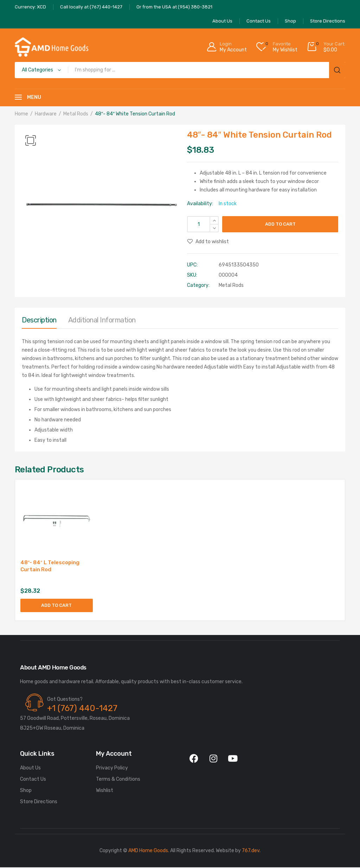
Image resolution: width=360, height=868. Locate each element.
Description (39, 320)
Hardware (46, 114)
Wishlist (105, 791)
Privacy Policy (112, 769)
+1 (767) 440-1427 (82, 709)
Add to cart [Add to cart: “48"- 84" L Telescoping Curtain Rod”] (56, 606)
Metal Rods (76, 114)
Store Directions (39, 802)
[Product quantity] (203, 224)
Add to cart (280, 224)
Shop (26, 791)
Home (21, 114)
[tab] (39, 322)
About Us (30, 769)
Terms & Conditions (118, 780)
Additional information (102, 320)
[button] (31, 140)
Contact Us (33, 780)
